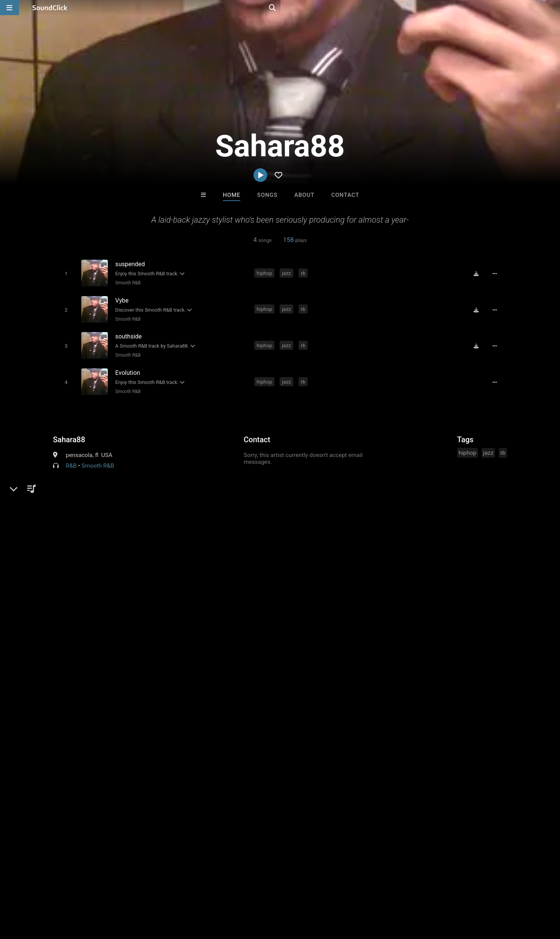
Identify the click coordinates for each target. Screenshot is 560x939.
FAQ (32, 894)
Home (232, 195)
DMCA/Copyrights (141, 894)
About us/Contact (67, 894)
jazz (288, 273)
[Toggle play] (64, 273)
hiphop (266, 273)
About (304, 195)
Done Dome (311, 778)
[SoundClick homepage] (50, 8)
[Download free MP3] (479, 273)
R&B (71, 460)
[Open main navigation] (9, 8)
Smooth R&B (126, 282)
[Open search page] (552, 8)
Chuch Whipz (373, 778)
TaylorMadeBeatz (249, 778)
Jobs (104, 894)
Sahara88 (69, 434)
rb (305, 273)
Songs (268, 195)
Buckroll (187, 778)
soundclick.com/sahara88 (98, 478)
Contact (345, 195)
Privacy (180, 894)
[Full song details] (498, 273)
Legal (204, 894)
